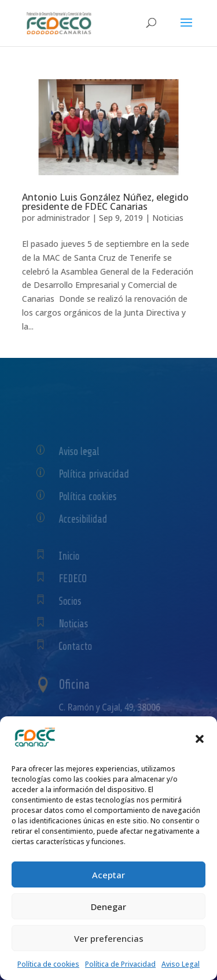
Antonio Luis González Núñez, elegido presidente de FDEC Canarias (105, 202)
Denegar (108, 907)
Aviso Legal (181, 964)
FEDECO (78, 578)
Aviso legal (84, 451)
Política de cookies (48, 964)
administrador (63, 218)
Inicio (75, 556)
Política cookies (91, 496)
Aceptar (108, 875)
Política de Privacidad (120, 964)
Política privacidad (96, 473)
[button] (200, 739)
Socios (76, 601)
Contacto (80, 646)
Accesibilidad (87, 519)
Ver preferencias (109, 938)
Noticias (168, 218)
